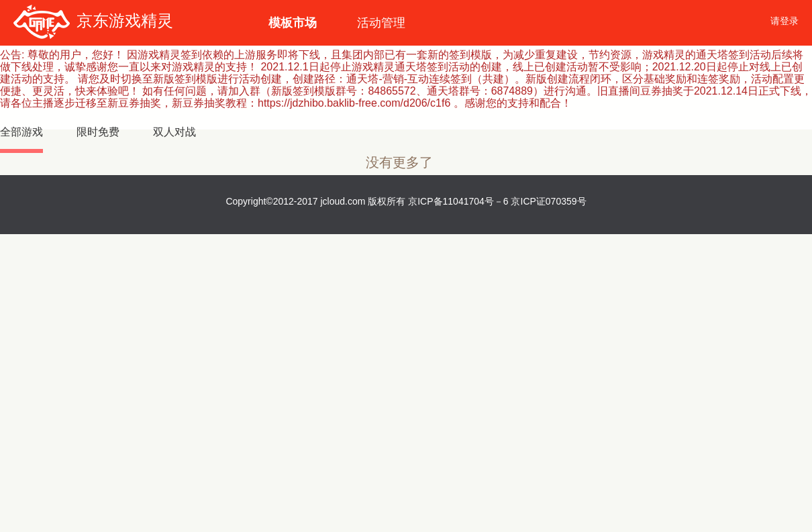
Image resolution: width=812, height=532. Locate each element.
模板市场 (293, 23)
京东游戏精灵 (93, 20)
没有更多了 (399, 163)
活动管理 (381, 23)
